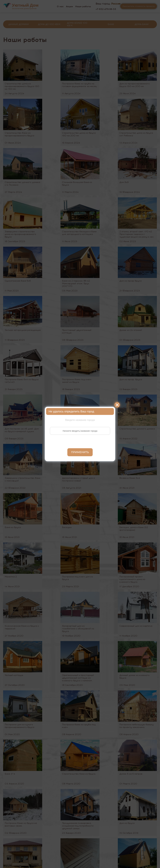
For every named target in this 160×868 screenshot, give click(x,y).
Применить (80, 452)
